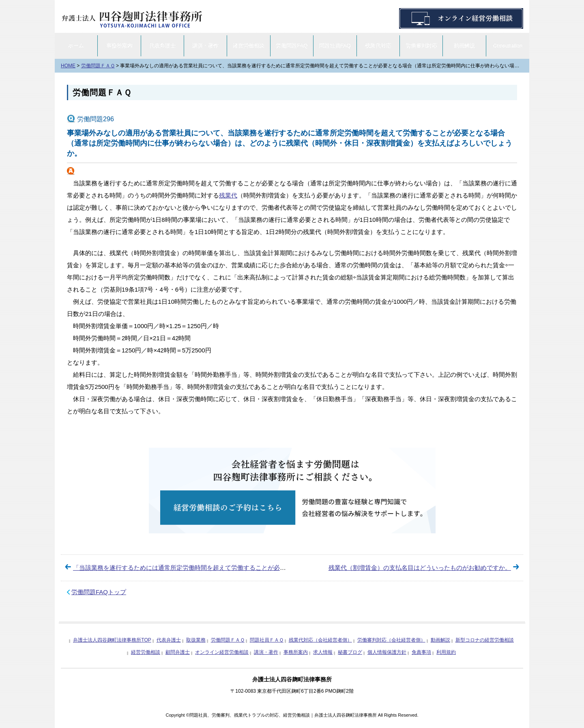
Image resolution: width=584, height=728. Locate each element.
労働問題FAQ (292, 46)
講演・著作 (205, 46)
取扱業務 (196, 640)
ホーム (76, 46)
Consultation (508, 46)
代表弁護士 (162, 46)
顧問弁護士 (178, 652)
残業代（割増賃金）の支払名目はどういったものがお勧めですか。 (420, 568)
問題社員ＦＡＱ (267, 640)
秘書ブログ (350, 652)
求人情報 (323, 652)
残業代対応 (378, 46)
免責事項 (421, 652)
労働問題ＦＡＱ (102, 92)
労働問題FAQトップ (99, 592)
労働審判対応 (421, 46)
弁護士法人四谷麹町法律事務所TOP (112, 640)
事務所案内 (119, 46)
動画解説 (464, 46)
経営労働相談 (249, 46)
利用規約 (446, 652)
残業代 (228, 195)
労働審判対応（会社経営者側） (391, 640)
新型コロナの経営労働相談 (485, 640)
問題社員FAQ (335, 46)
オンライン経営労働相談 (222, 652)
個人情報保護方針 (387, 652)
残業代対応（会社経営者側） (320, 640)
